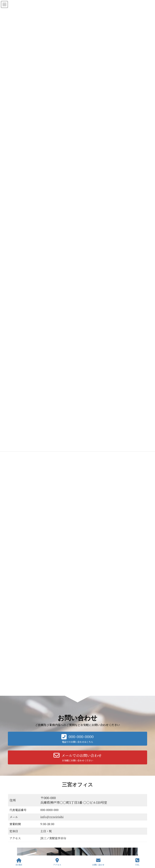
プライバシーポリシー (87, 783)
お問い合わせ (19, 783)
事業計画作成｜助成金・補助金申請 (105, 834)
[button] (77, 488)
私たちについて (91, 798)
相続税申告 (91, 841)
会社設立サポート (95, 826)
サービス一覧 (59, 783)
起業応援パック (94, 820)
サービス (88, 805)
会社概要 (39, 783)
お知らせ (88, 855)
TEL (137, 862)
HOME (19, 862)
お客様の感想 (90, 848)
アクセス (57, 862)
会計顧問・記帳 (94, 813)
